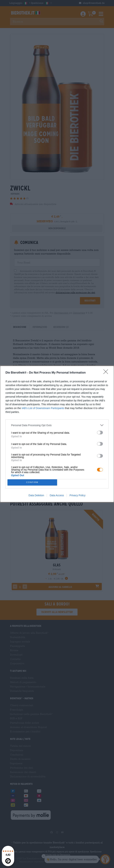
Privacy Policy (77, 495)
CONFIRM (32, 483)
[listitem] (57, 425)
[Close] (107, 373)
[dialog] (57, 434)
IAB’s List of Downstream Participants (43, 408)
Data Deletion (36, 495)
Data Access (57, 495)
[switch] (100, 433)
